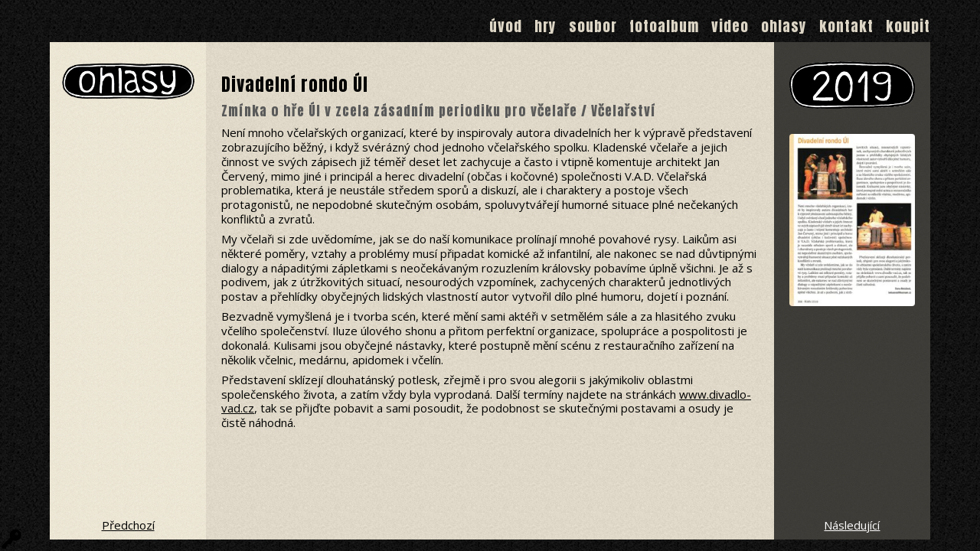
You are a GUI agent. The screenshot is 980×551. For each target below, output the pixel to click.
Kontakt (846, 26)
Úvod (506, 26)
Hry (546, 26)
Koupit (908, 26)
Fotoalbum (664, 26)
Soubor (593, 26)
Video (730, 26)
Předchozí (128, 525)
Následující (852, 525)
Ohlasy (784, 26)
